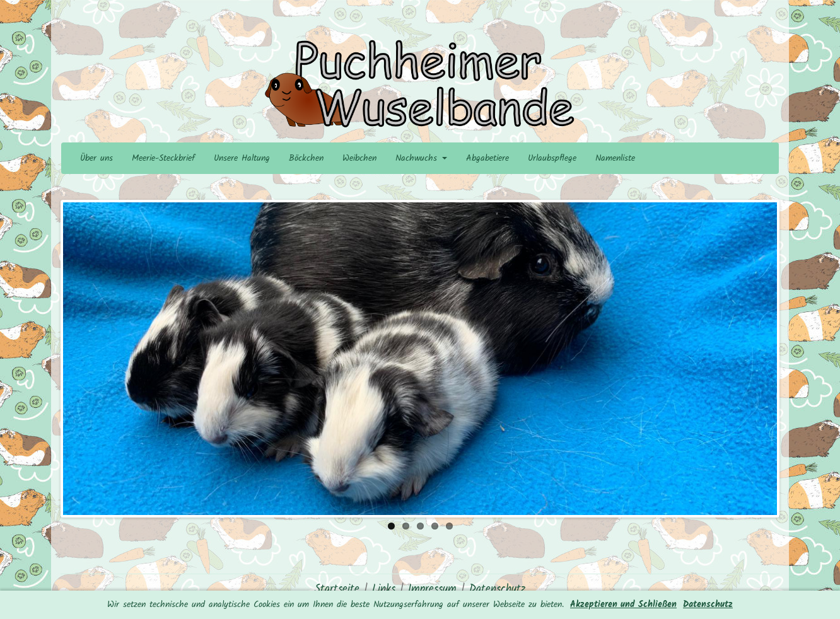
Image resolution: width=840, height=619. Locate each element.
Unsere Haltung (242, 158)
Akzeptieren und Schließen (623, 605)
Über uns (96, 158)
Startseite (337, 589)
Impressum (432, 589)
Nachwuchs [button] (421, 158)
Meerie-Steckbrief (163, 158)
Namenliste (615, 158)
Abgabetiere (487, 158)
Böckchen (306, 158)
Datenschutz (708, 605)
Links (384, 589)
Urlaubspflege (552, 158)
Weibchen (359, 158)
